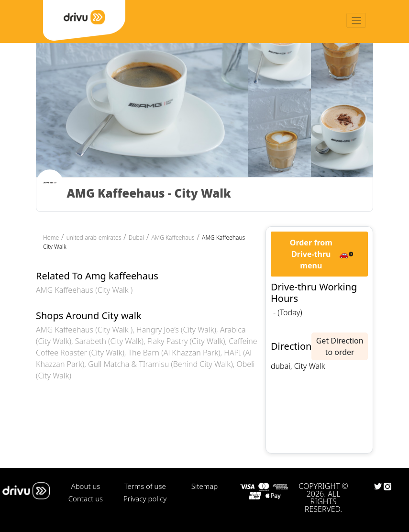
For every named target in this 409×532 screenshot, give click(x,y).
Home (51, 238)
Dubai (136, 238)
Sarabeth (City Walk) (109, 341)
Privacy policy (145, 499)
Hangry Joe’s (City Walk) (176, 330)
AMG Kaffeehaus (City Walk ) (84, 290)
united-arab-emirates (94, 238)
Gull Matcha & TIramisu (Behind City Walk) (160, 364)
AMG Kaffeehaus (173, 238)
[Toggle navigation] (356, 20)
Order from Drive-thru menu (311, 254)
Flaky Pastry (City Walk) (186, 341)
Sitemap (204, 486)
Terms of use (145, 486)
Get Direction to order (340, 346)
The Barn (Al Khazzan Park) (174, 353)
